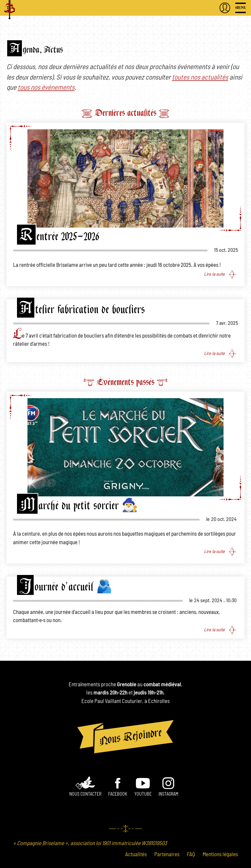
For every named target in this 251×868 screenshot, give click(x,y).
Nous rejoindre (125, 737)
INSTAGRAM (168, 794)
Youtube (143, 794)
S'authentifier (225, 8)
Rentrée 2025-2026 (59, 237)
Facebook (118, 794)
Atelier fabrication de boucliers (82, 310)
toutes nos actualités (200, 77)
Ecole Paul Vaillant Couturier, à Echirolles (125, 701)
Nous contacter (85, 794)
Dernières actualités (125, 113)
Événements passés (125, 382)
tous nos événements (46, 88)
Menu (241, 8)
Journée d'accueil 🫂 (66, 587)
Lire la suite (214, 274)
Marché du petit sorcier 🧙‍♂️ (79, 506)
